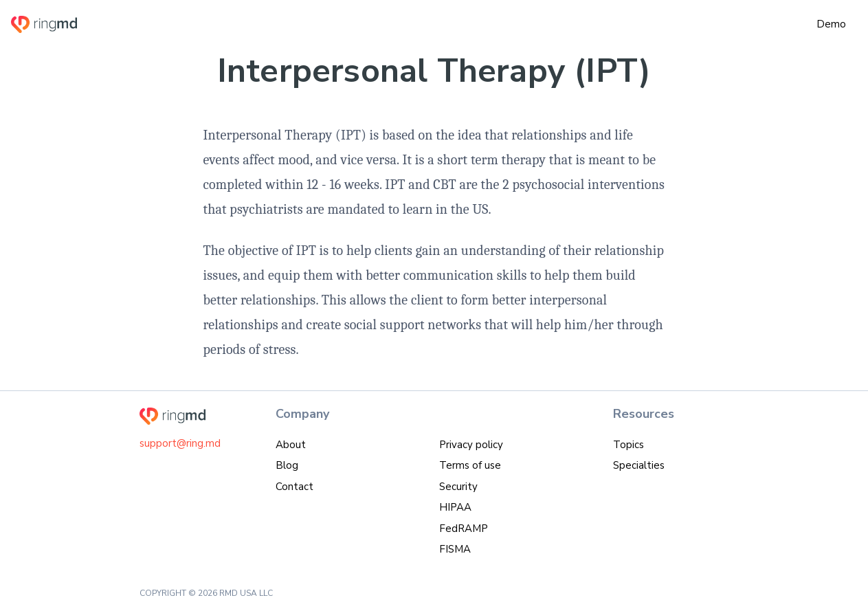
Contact (294, 487)
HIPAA (455, 507)
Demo (831, 24)
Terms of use (470, 465)
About (291, 445)
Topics (628, 445)
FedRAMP (464, 529)
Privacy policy (471, 445)
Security (458, 487)
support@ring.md (180, 443)
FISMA (455, 549)
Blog (287, 465)
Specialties (639, 465)
